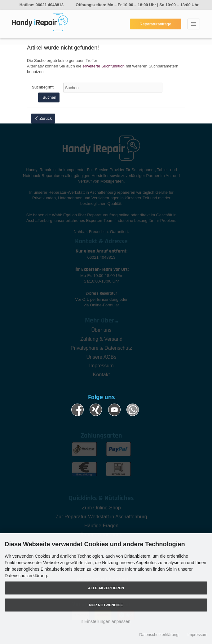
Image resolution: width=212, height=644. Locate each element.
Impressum (197, 635)
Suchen (49, 97)
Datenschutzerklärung (159, 635)
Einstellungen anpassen (106, 621)
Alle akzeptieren (106, 588)
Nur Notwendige (106, 605)
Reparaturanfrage (156, 24)
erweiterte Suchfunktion (104, 66)
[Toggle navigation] (194, 24)
